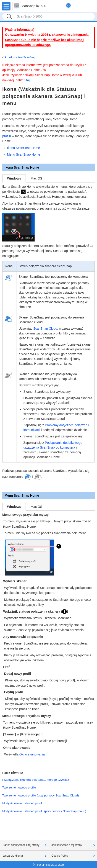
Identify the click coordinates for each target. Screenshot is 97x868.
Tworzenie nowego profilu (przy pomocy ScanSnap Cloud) (41, 795)
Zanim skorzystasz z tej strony (21, 845)
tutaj (26, 80)
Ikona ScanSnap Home (24, 148)
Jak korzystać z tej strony (67, 845)
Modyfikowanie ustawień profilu (23, 803)
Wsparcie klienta (13, 856)
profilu (7, 136)
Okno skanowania (32, 754)
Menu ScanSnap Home (24, 154)
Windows (14, 178)
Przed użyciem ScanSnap (20, 57)
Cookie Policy (60, 856)
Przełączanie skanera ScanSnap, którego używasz (36, 780)
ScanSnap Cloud (45, 329)
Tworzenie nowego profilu (19, 787)
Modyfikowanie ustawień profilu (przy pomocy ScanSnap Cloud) (44, 811)
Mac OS (36, 178)
